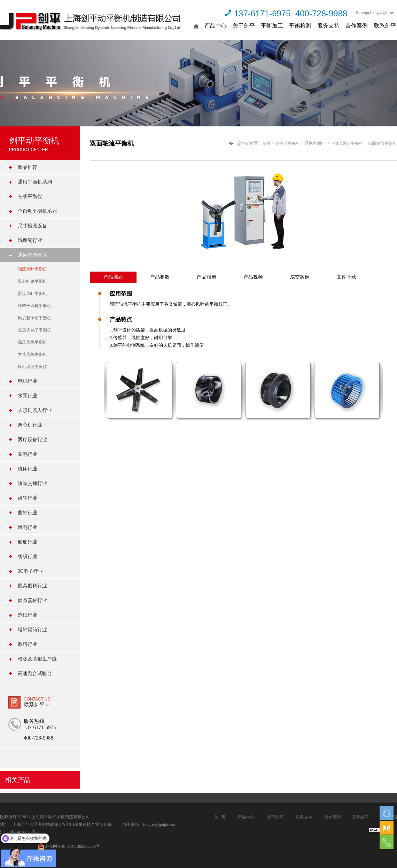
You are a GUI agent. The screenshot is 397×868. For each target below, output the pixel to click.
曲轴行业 (28, 513)
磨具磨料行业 (32, 586)
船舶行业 (28, 542)
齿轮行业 (28, 498)
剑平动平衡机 (288, 143)
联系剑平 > (36, 705)
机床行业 (28, 469)
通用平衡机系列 (35, 182)
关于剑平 (244, 26)
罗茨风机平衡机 (32, 354)
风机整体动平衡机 (34, 318)
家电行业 (28, 454)
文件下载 (347, 277)
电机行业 (28, 381)
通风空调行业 (32, 255)
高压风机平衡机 (32, 342)
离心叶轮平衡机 (32, 281)
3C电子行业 (30, 571)
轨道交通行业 (32, 483)
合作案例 (357, 26)
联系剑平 (385, 26)
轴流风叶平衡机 (32, 269)
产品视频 (253, 277)
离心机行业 (30, 425)
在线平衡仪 (30, 197)
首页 (266, 143)
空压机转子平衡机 (34, 330)
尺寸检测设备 (32, 226)
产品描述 (113, 277)
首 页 (220, 817)
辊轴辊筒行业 (32, 630)
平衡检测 (300, 26)
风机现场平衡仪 (32, 367)
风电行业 (28, 527)
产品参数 (160, 277)
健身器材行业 (32, 600)
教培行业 (28, 644)
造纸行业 (28, 615)
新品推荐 (28, 167)
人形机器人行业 (35, 410)
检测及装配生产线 (37, 659)
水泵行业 (28, 396)
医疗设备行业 (32, 440)
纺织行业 (28, 557)
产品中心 (216, 26)
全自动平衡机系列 (37, 211)
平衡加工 (272, 26)
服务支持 (328, 26)
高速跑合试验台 (35, 674)
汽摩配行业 (30, 240)
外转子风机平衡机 (34, 306)
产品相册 (207, 277)
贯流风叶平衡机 (32, 294)
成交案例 (300, 277)
